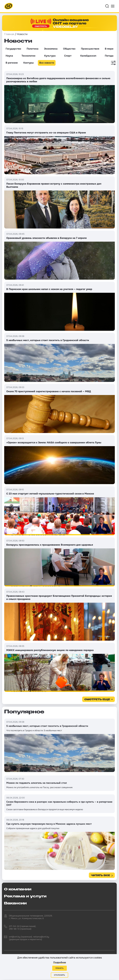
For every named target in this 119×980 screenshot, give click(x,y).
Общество (69, 49)
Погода (109, 56)
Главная (9, 34)
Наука (9, 56)
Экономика (51, 49)
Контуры (28, 63)
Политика (33, 49)
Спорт (68, 56)
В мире (109, 49)
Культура (50, 56)
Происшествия (90, 49)
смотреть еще (97, 700)
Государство (13, 49)
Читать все (101, 876)
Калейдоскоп (88, 56)
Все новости (47, 63)
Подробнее (60, 962)
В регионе (12, 63)
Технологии (28, 56)
